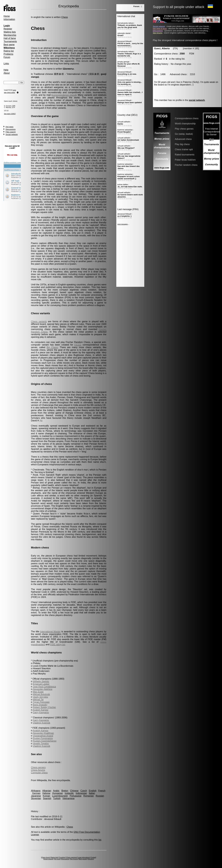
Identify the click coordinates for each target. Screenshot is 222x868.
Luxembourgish (60, 796)
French (102, 791)
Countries (62, 857)
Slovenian (36, 798)
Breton (65, 791)
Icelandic (69, 793)
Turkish (57, 798)
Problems (8, 54)
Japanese (36, 796)
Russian (100, 796)
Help (6, 70)
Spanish (47, 798)
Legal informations (84, 857)
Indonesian (81, 793)
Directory (91, 859)
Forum (7, 57)
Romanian (89, 796)
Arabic (56, 791)
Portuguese (76, 796)
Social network (12, 134)
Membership (10, 35)
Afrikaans (36, 791)
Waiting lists (10, 32)
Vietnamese (68, 798)
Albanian (47, 791)
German (36, 793)
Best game (9, 45)
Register (8, 29)
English (92, 791)
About (7, 73)
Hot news (9, 127)
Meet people (83, 859)
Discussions (11, 129)
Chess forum (46, 857)
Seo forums (74, 859)
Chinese (74, 791)
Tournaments (10, 41)
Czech (84, 791)
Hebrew (46, 793)
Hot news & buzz (160, 29)
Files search (11, 132)
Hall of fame (10, 38)
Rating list (9, 51)
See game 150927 (10, 114)
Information (9, 19)
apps (14, 90)
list (100, 840)
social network (197, 100)
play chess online (10, 93)
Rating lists (54, 857)
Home (7, 16)
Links (6, 64)
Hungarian (58, 793)
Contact (93, 857)
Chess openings (72, 857)
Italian (92, 793)
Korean (46, 796)
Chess (64, 17)
